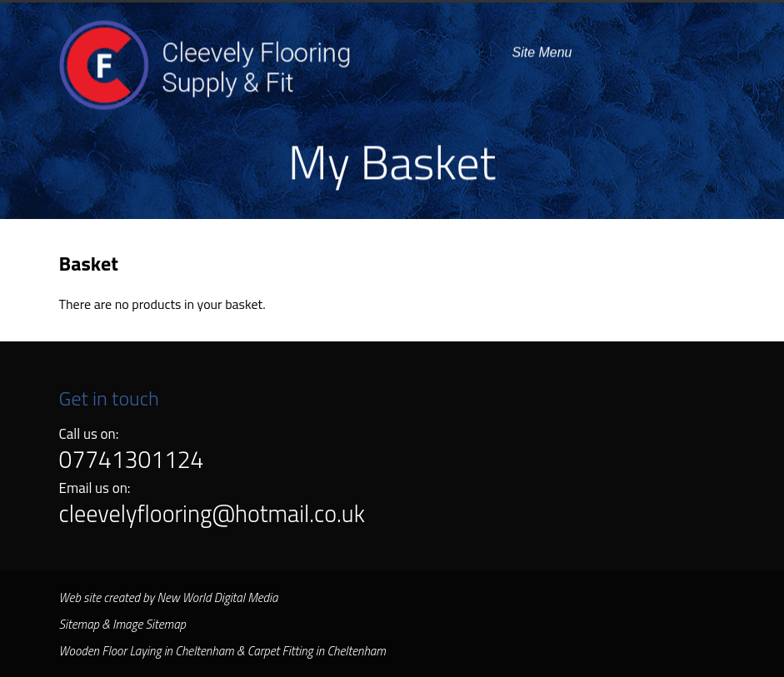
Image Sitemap (149, 624)
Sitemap (79, 624)
